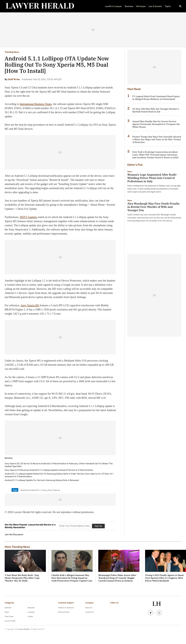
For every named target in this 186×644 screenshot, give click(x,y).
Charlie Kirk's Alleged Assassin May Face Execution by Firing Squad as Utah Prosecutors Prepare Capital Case (72, 578)
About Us (89, 608)
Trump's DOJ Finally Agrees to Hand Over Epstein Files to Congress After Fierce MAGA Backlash (164, 578)
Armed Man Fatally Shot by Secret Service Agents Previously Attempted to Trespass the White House (156, 124)
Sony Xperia (54, 490)
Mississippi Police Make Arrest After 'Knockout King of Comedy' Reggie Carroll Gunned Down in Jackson (117, 578)
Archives (8, 608)
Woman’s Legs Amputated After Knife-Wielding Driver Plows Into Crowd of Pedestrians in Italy (152, 178)
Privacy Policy (64, 612)
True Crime (9, 616)
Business (129, 6)
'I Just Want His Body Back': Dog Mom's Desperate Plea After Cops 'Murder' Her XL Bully (22, 578)
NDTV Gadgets (28, 217)
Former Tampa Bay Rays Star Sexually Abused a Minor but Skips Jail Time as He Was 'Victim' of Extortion (157, 139)
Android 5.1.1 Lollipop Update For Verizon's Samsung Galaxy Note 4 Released (42, 480)
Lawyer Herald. (24, 629)
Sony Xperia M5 (30, 305)
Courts (30, 616)
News (130, 171)
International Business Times (36, 104)
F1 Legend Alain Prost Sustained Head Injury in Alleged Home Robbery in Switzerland (156, 98)
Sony (45, 490)
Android (24, 490)
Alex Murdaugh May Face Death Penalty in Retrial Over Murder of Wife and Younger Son (153, 207)
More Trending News (17, 547)
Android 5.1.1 (35, 490)
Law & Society (155, 6)
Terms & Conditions (66, 608)
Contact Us (89, 612)
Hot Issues (141, 6)
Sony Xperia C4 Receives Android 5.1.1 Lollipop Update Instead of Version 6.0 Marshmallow (49, 470)
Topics (168, 6)
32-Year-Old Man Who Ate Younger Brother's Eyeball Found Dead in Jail (156, 110)
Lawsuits (31, 612)
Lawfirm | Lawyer (114, 6)
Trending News (12, 52)
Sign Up (98, 526)
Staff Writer (14, 79)
